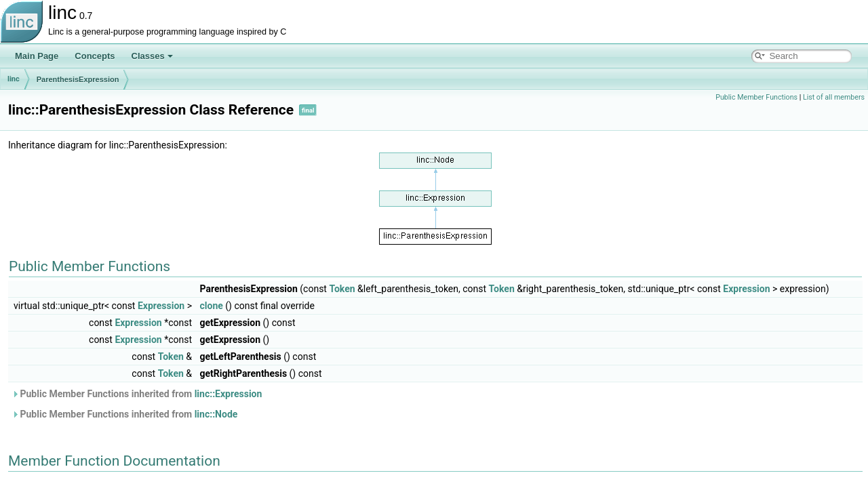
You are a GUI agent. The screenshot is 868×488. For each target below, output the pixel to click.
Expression (746, 289)
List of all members (834, 97)
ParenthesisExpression (78, 79)
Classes (152, 56)
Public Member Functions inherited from (137, 394)
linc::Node (216, 414)
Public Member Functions (756, 97)
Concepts (95, 56)
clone (211, 306)
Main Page (37, 56)
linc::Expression (229, 394)
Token (342, 289)
